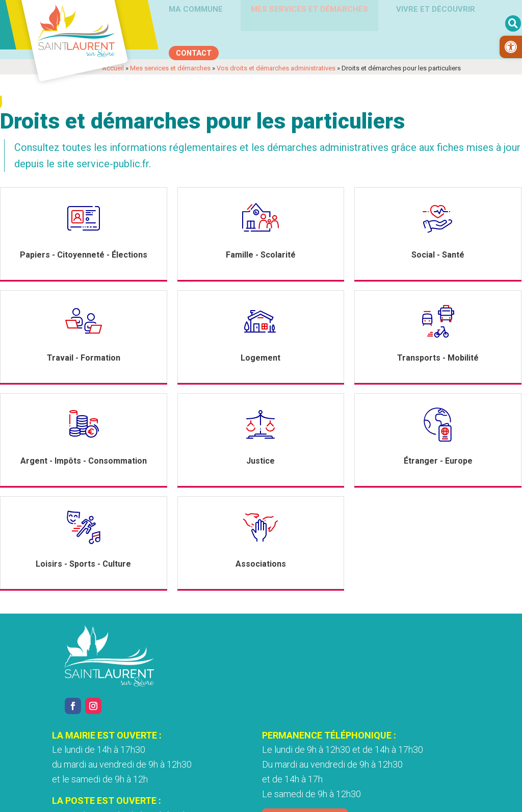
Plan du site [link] (397, 798)
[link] (511, 47)
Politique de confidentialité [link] (217, 798)
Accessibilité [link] (291, 798)
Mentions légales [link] (135, 798)
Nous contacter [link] (384, 763)
